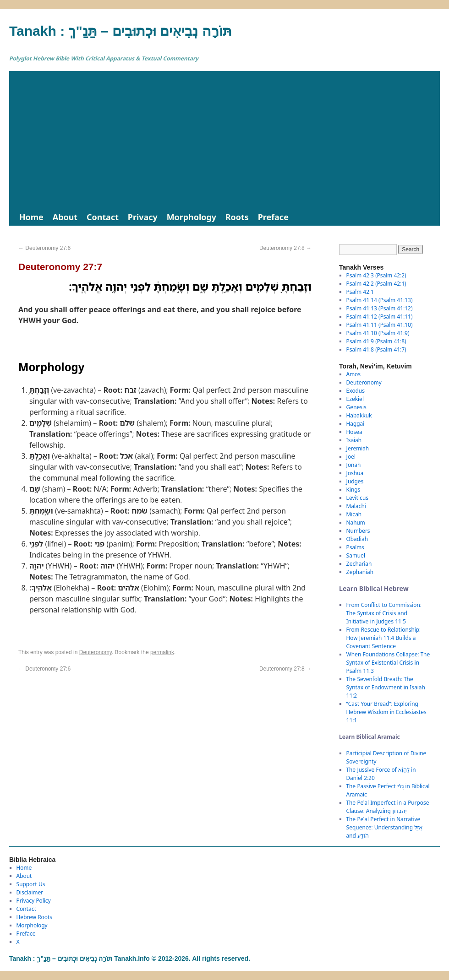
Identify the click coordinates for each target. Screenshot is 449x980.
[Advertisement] (224, 140)
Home (31, 217)
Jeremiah (358, 448)
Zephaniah (360, 572)
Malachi (356, 506)
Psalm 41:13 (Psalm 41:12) (380, 308)
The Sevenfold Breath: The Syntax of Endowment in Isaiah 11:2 (386, 687)
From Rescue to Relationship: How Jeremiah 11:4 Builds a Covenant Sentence (383, 638)
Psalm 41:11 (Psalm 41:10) (380, 325)
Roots (237, 217)
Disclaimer (30, 892)
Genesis (356, 407)
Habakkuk (359, 415)
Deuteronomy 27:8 (285, 248)
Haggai (356, 424)
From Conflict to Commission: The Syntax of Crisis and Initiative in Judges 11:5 (384, 613)
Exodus (356, 391)
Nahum (356, 522)
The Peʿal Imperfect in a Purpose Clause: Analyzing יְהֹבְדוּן (388, 807)
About (65, 217)
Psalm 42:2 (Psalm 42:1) (376, 284)
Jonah (354, 465)
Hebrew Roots (35, 917)
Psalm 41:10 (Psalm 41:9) (378, 333)
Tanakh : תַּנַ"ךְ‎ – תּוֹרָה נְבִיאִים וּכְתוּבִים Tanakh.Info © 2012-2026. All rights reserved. (130, 958)
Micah (354, 514)
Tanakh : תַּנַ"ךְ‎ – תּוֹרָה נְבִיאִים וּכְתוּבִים (120, 31)
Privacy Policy (34, 901)
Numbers (358, 531)
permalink (162, 652)
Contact (103, 217)
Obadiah (357, 539)
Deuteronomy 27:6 (44, 248)
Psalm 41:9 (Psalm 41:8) (376, 341)
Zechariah (359, 564)
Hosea (354, 432)
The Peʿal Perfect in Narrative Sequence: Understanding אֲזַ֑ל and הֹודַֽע (384, 827)
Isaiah (354, 440)
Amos (353, 374)
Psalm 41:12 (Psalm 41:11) (380, 317)
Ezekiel (355, 399)
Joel (351, 457)
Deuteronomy (96, 652)
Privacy (143, 217)
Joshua (355, 473)
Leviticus (358, 498)
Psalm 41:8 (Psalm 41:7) (376, 349)
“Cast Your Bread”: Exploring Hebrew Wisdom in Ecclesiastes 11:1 (386, 712)
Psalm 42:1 (360, 292)
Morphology (192, 217)
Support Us (31, 884)
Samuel (356, 555)
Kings (353, 490)
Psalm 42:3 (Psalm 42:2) (376, 275)
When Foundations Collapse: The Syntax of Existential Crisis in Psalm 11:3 (388, 663)
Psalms (355, 547)
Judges (355, 481)
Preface (273, 217)
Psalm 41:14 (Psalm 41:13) (380, 300)
